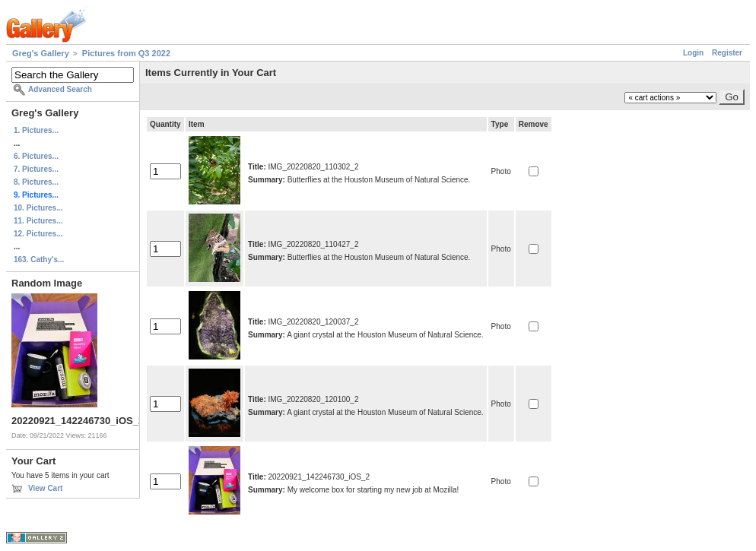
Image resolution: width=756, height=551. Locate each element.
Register (727, 53)
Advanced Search (60, 89)
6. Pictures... (36, 156)
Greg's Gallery (41, 53)
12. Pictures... (38, 234)
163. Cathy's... (39, 260)
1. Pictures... (36, 130)
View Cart (45, 488)
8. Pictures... (36, 182)
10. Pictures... (38, 208)
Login (693, 53)
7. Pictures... (36, 169)
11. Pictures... (38, 221)
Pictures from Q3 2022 (126, 53)
